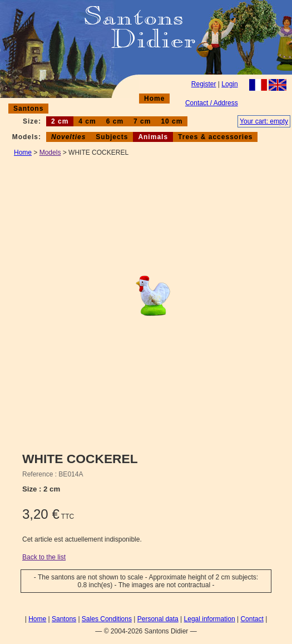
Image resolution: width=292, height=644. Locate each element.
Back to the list (44, 557)
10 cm (172, 121)
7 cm (142, 121)
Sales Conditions (107, 619)
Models (50, 153)
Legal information (210, 619)
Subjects (112, 137)
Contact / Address (212, 103)
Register (204, 84)
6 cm (115, 121)
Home (154, 99)
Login (229, 84)
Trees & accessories (215, 137)
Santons (28, 109)
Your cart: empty (264, 121)
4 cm (87, 121)
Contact (252, 619)
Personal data (158, 619)
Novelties (68, 137)
